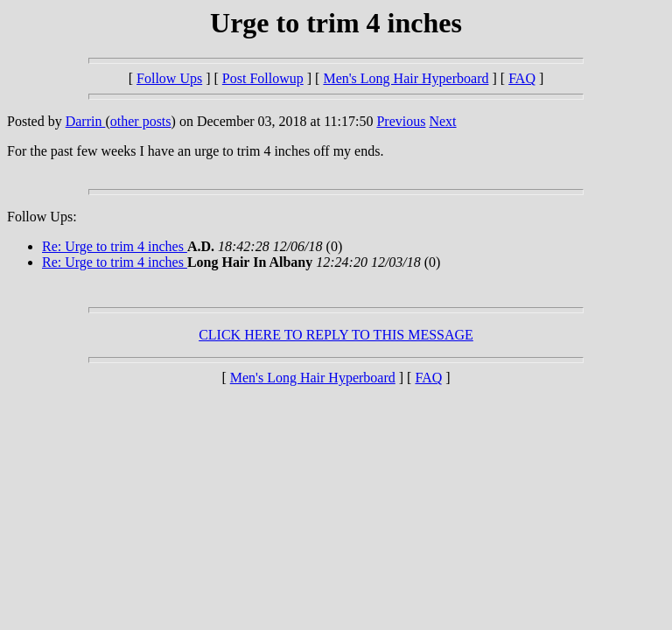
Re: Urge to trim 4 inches (115, 246)
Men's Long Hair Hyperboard (406, 78)
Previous (401, 121)
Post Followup (263, 78)
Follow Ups (169, 78)
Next (442, 121)
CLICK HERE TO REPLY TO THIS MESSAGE (336, 335)
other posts (141, 121)
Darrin (86, 121)
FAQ (522, 78)
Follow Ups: (42, 217)
